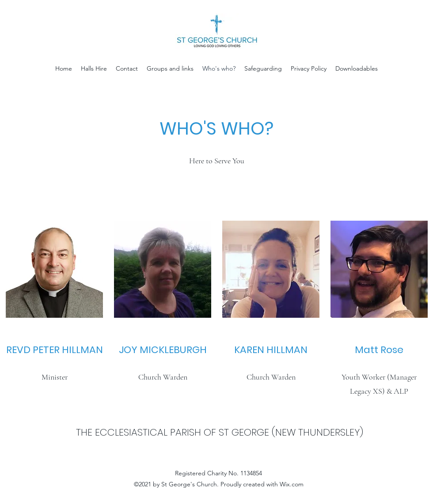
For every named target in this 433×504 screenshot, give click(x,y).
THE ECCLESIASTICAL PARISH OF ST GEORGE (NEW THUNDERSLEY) (220, 432)
